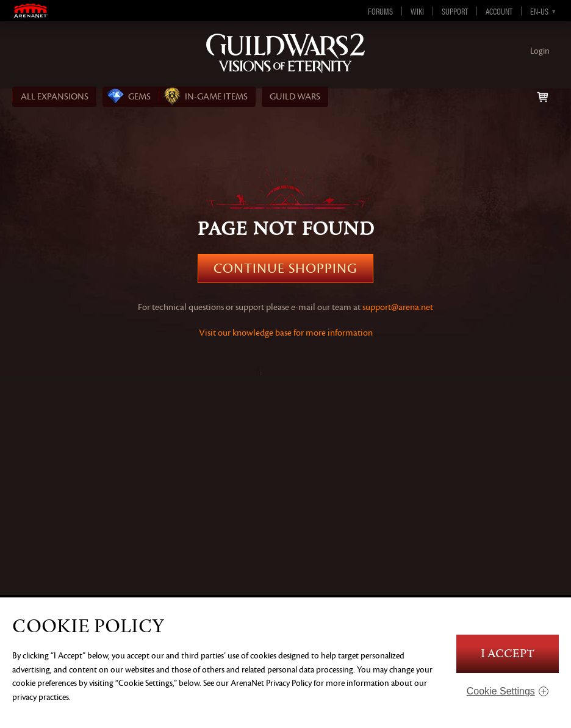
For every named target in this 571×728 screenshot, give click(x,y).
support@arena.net (398, 307)
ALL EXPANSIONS (55, 97)
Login (540, 51)
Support (455, 11)
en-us (539, 11)
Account (499, 11)
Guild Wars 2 (285, 53)
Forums (380, 11)
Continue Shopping (285, 268)
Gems (139, 97)
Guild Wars (295, 97)
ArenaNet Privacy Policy (271, 683)
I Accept (508, 654)
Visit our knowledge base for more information (286, 333)
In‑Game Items (216, 97)
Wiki (417, 11)
